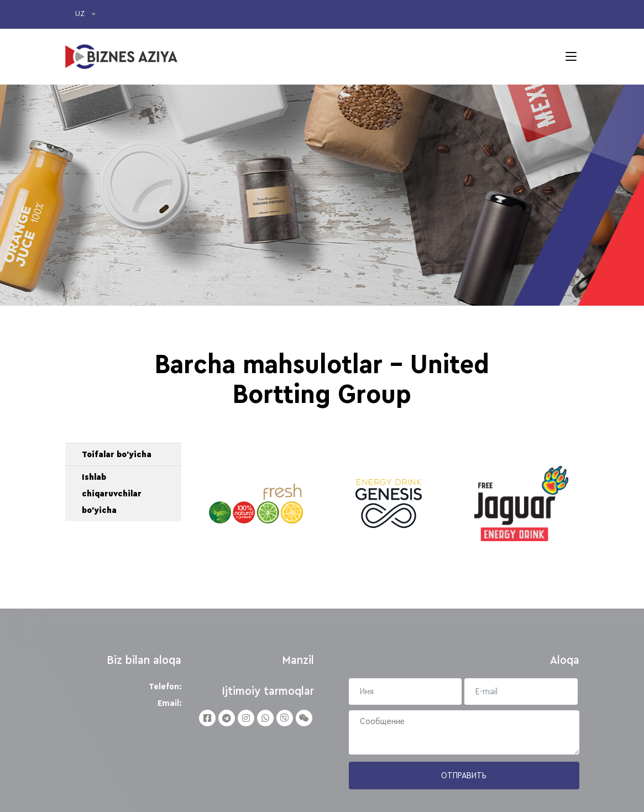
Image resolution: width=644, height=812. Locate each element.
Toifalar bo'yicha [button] (117, 454)
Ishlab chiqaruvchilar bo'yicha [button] (112, 494)
